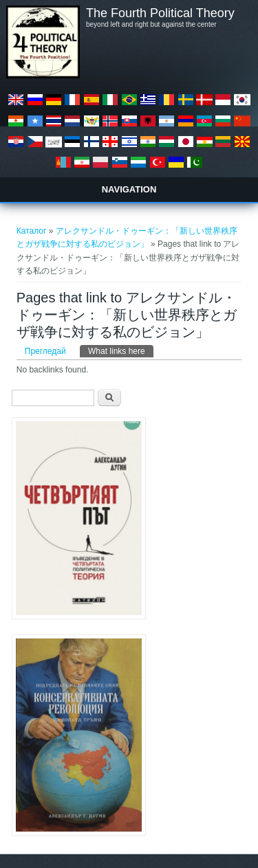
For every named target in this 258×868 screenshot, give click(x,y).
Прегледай (45, 351)
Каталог (32, 231)
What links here (121, 350)
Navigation (129, 189)
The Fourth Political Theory (160, 13)
